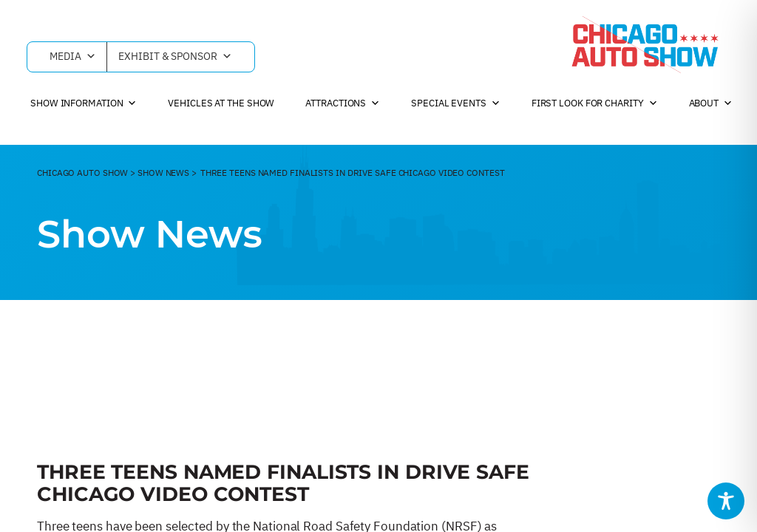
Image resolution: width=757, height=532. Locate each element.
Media (72, 57)
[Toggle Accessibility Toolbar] (726, 501)
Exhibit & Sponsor (175, 57)
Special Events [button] (456, 103)
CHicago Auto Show (82, 173)
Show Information (84, 103)
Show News (163, 173)
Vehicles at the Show (221, 103)
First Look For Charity (595, 103)
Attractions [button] (343, 103)
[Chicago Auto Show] (645, 44)
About (711, 103)
